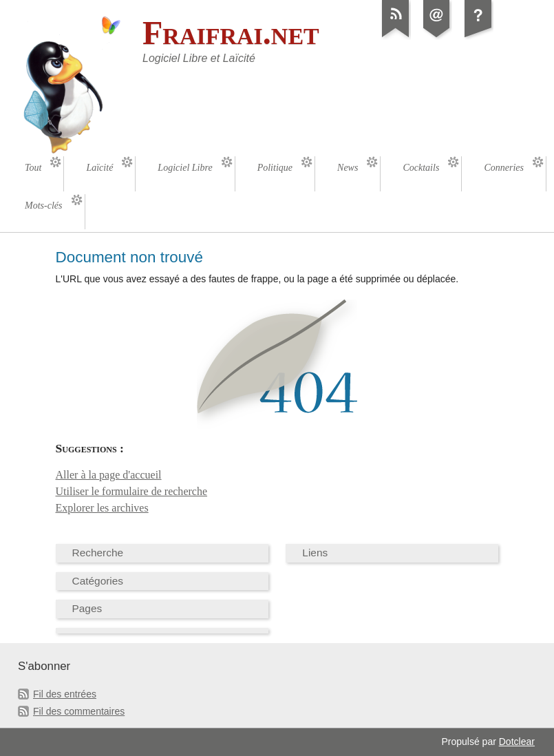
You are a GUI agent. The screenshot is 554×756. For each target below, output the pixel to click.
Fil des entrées (65, 694)
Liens (315, 553)
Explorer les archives (102, 508)
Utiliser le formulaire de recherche (132, 491)
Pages (87, 608)
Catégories (98, 581)
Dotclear (517, 742)
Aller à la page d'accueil (109, 475)
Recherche (98, 553)
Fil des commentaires (79, 711)
